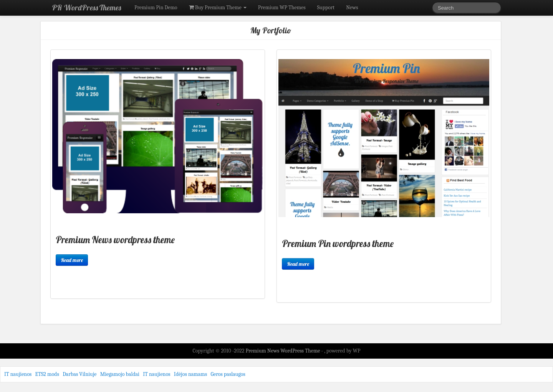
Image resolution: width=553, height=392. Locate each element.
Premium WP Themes (282, 7)
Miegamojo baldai (120, 374)
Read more (72, 260)
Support (326, 7)
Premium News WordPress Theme (283, 351)
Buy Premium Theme (218, 7)
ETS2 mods (47, 374)
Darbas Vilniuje (79, 374)
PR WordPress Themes (86, 7)
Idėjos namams (190, 374)
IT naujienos (18, 374)
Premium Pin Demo (156, 7)
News (352, 7)
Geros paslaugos (228, 374)
